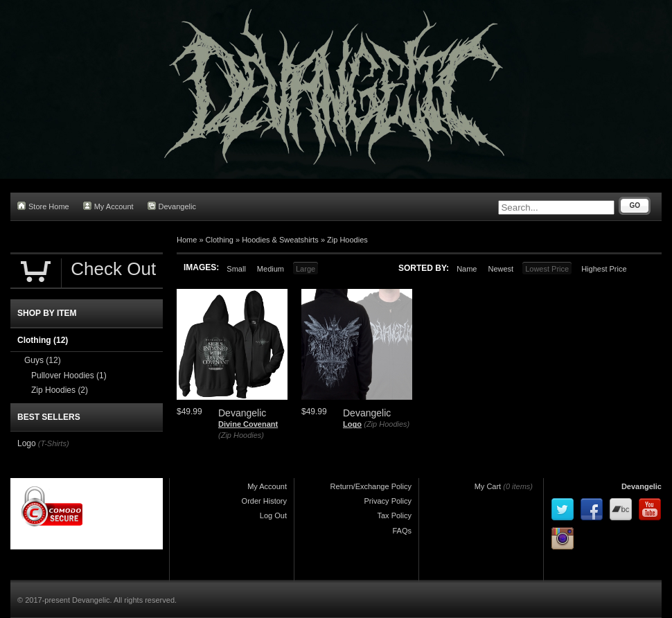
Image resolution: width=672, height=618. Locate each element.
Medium (271, 269)
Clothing (220, 240)
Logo (352, 424)
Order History (264, 501)
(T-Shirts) (54, 443)
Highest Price (604, 269)
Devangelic (172, 206)
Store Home (43, 206)
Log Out (273, 515)
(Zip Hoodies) (241, 435)
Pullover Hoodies (69, 376)
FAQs (402, 531)
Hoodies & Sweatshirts (280, 240)
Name (467, 269)
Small (236, 269)
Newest (501, 269)
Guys (43, 360)
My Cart (488, 486)
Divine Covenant (248, 424)
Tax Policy (394, 515)
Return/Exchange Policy (371, 486)
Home (187, 240)
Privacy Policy (388, 501)
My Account (108, 206)
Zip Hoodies (347, 240)
